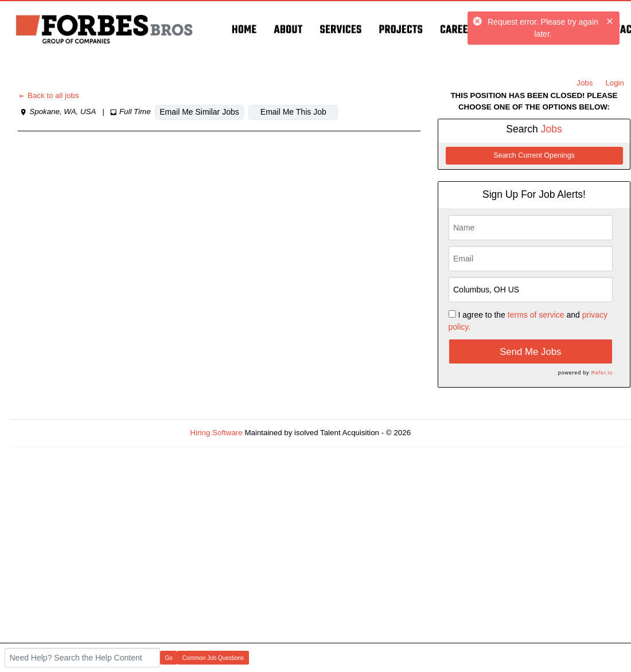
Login (615, 83)
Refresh (445, 433)
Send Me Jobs (530, 352)
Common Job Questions (213, 658)
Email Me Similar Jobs (199, 112)
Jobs (585, 83)
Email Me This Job (293, 112)
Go (169, 658)
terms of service (536, 315)
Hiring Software (217, 433)
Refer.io (602, 373)
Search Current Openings (534, 155)
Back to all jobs (48, 95)
